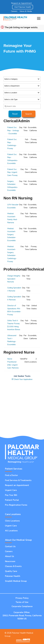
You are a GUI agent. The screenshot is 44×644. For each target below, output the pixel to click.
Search (29, 114)
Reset (15, 114)
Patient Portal (12, 500)
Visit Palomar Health (23, 7)
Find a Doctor (11, 475)
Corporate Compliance (22, 606)
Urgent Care (11, 490)
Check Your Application (22, 379)
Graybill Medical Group (16, 581)
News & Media (26, 11)
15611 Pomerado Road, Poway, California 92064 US (22, 617)
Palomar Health (13, 576)
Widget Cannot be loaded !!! (22, 407)
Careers (14, 11)
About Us (10, 556)
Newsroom (10, 561)
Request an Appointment (21, 3)
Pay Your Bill (11, 495)
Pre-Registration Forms (16, 505)
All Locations (11, 531)
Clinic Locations (12, 521)
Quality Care (11, 571)
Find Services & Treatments (18, 480)
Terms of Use (22, 602)
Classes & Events (13, 566)
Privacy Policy (22, 598)
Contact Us (10, 546)
